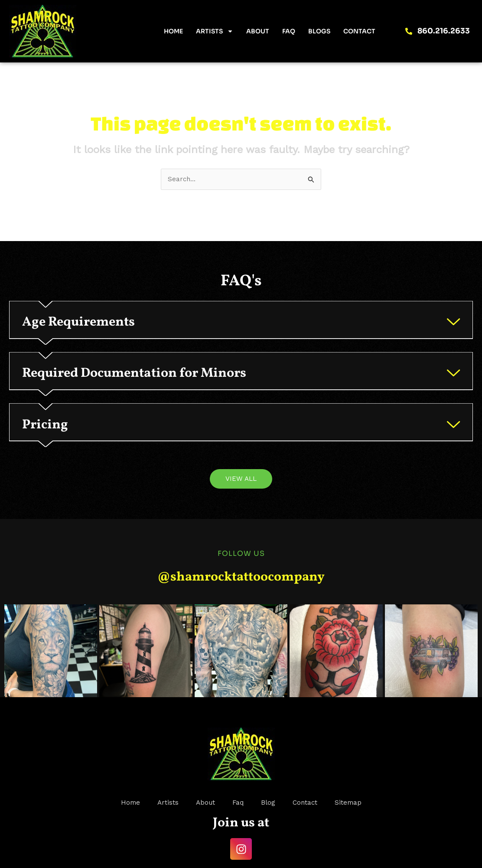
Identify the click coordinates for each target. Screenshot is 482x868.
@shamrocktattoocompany (241, 607)
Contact (359, 31)
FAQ (289, 31)
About (258, 31)
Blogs (319, 31)
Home (173, 31)
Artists (215, 31)
